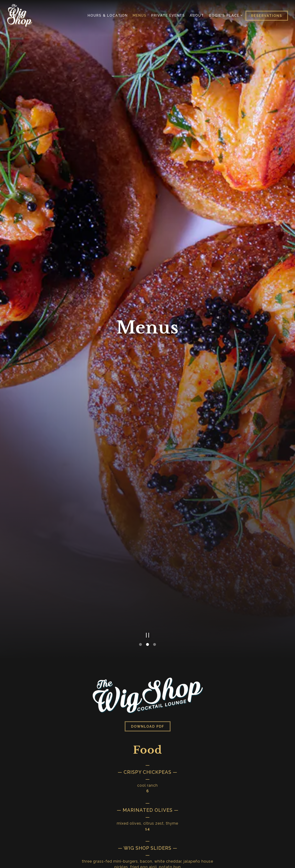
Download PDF (148, 645)
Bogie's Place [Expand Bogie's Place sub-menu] (225, 15)
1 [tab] (140, 564)
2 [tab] (147, 564)
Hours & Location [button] (108, 15)
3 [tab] (155, 564)
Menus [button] (140, 15)
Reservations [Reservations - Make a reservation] (267, 16)
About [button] (197, 15)
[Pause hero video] (148, 554)
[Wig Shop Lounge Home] (20, 15)
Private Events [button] (168, 15)
